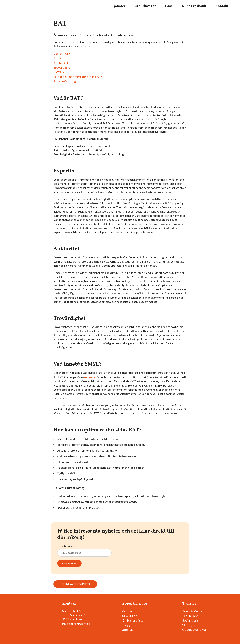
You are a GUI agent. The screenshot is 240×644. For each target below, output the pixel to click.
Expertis (59, 58)
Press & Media (192, 611)
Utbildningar (145, 6)
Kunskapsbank (194, 6)
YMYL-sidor (62, 72)
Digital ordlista (133, 620)
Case (169, 6)
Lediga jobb (190, 616)
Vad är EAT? (62, 54)
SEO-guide (130, 616)
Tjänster (119, 6)
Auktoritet (61, 63)
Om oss (127, 611)
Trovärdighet (62, 67)
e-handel (90, 377)
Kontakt (222, 6)
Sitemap (128, 629)
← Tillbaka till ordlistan (75, 584)
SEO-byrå (189, 625)
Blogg (126, 625)
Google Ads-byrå (194, 629)
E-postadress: (84, 550)
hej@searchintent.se (76, 624)
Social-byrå (190, 620)
